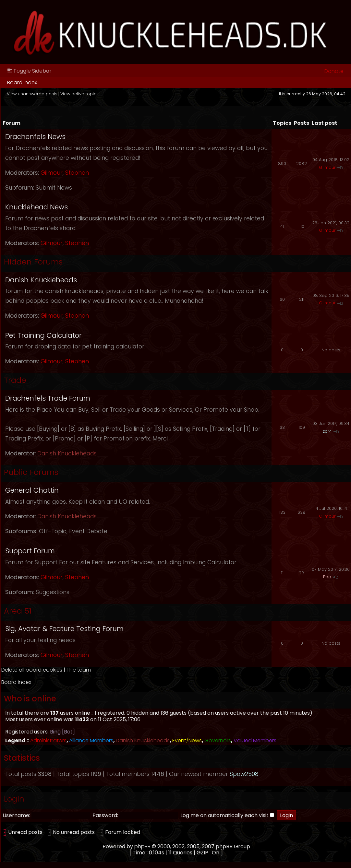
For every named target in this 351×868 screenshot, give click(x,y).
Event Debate (88, 531)
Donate (334, 71)
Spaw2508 (244, 774)
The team (79, 670)
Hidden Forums (33, 262)
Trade (15, 380)
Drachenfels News (35, 137)
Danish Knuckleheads (41, 280)
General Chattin (32, 490)
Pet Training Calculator (43, 335)
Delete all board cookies (32, 670)
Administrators (48, 740)
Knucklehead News (36, 207)
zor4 (327, 431)
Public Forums (31, 472)
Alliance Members (91, 740)
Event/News (187, 740)
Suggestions (53, 592)
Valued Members (255, 740)
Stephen (77, 173)
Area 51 (18, 611)
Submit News (54, 188)
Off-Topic (53, 531)
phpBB (142, 846)
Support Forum (30, 551)
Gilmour (52, 173)
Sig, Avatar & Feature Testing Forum (64, 629)
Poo (327, 577)
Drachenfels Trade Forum (48, 398)
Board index (22, 82)
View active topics (79, 94)
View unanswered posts (32, 94)
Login (14, 799)
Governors (218, 740)
